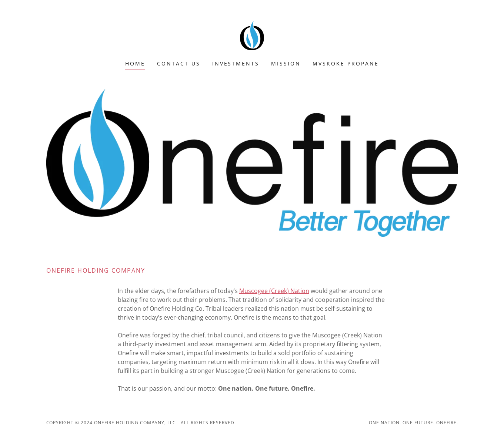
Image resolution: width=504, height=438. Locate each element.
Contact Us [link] (179, 63)
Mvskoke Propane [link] (346, 63)
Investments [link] (236, 63)
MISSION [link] (286, 63)
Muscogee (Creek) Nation (274, 291)
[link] (252, 35)
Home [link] (135, 63)
